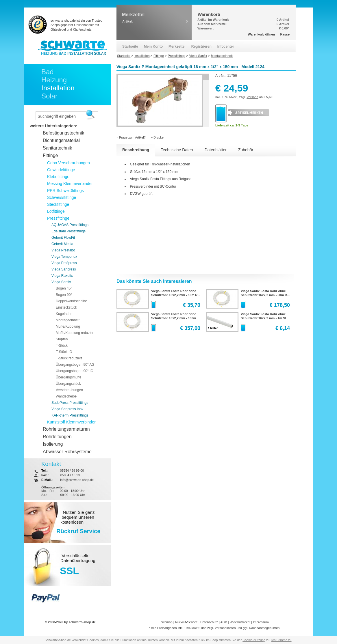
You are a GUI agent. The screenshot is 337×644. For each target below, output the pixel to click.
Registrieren (201, 46)
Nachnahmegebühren (264, 628)
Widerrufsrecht (240, 622)
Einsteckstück (66, 307)
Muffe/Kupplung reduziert (75, 333)
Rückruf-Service (186, 622)
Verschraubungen (69, 390)
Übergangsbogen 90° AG (75, 365)
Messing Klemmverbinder (70, 184)
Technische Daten (177, 150)
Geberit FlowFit (63, 238)
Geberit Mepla (62, 244)
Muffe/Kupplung (68, 326)
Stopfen (62, 339)
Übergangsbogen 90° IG (75, 371)
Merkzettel (177, 46)
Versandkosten (225, 628)
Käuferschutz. (83, 29)
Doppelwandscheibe (71, 301)
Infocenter (226, 46)
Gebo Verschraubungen (68, 163)
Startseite (130, 46)
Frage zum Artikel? (132, 137)
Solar (49, 96)
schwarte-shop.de (63, 20)
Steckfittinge (58, 204)
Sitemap (166, 622)
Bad (48, 72)
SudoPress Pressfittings (70, 403)
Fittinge (50, 155)
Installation (58, 88)
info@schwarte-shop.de (77, 480)
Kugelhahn (64, 314)
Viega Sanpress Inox (67, 409)
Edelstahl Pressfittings (68, 231)
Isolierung (53, 444)
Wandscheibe (66, 396)
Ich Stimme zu (282, 640)
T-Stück (62, 346)
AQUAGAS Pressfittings (70, 225)
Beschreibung (136, 150)
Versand (252, 97)
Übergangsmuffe (69, 377)
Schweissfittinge (62, 197)
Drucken (159, 137)
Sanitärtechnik (57, 148)
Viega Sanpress (64, 269)
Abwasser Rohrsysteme (67, 452)
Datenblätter (216, 150)
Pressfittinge (58, 218)
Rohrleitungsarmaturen (66, 429)
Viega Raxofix (62, 276)
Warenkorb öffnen (262, 34)
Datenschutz (209, 622)
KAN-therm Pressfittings (70, 415)
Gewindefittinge (61, 170)
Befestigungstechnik (63, 133)
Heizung (54, 80)
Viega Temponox (64, 257)
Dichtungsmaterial (61, 140)
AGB (224, 622)
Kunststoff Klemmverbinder (71, 422)
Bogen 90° (64, 295)
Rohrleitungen (57, 437)
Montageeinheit (68, 320)
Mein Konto (153, 46)
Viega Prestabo (63, 250)
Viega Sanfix (61, 282)
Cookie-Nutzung (254, 640)
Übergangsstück (68, 384)
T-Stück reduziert (69, 358)
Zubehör (246, 150)
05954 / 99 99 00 (72, 471)
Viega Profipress (64, 263)
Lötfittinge (56, 211)
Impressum (261, 622)
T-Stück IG (64, 352)
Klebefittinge (58, 177)
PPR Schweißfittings (65, 191)
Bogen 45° (64, 288)
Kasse (285, 34)
